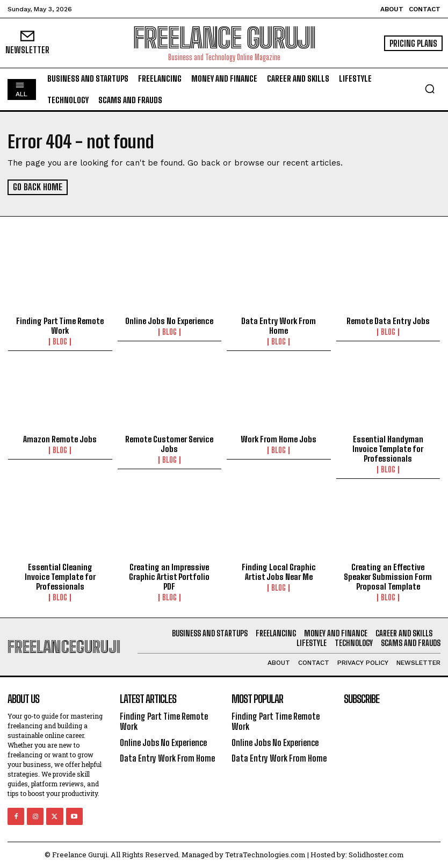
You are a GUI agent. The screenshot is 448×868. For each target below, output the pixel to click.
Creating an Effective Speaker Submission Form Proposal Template (388, 576)
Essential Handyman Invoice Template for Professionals (388, 449)
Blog (60, 342)
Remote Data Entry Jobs (388, 321)
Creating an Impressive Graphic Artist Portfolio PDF (169, 576)
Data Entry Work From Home (279, 326)
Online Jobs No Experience (169, 321)
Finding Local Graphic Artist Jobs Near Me (279, 571)
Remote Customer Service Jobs (169, 444)
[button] (430, 89)
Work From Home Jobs (279, 439)
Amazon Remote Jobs (60, 439)
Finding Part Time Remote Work (60, 326)
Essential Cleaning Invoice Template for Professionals (60, 576)
